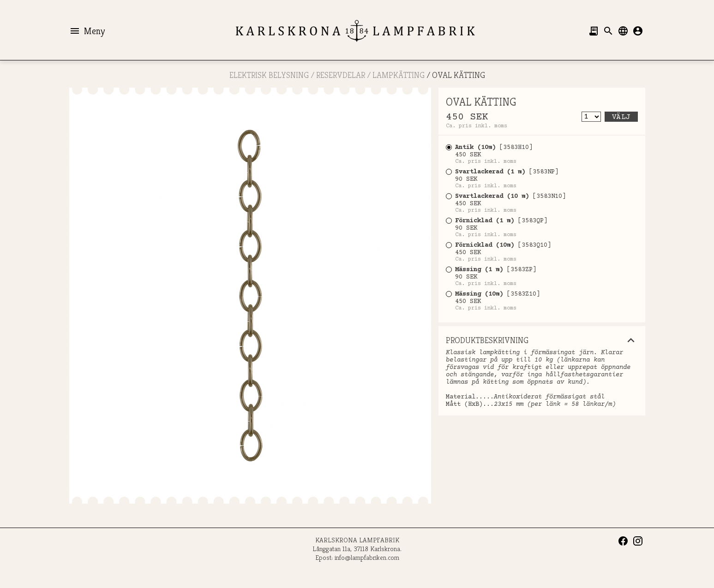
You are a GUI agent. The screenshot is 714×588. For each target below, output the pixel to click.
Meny (87, 31)
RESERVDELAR (341, 75)
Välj (621, 117)
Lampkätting (399, 75)
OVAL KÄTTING (459, 75)
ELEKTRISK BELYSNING (269, 75)
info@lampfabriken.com (367, 557)
